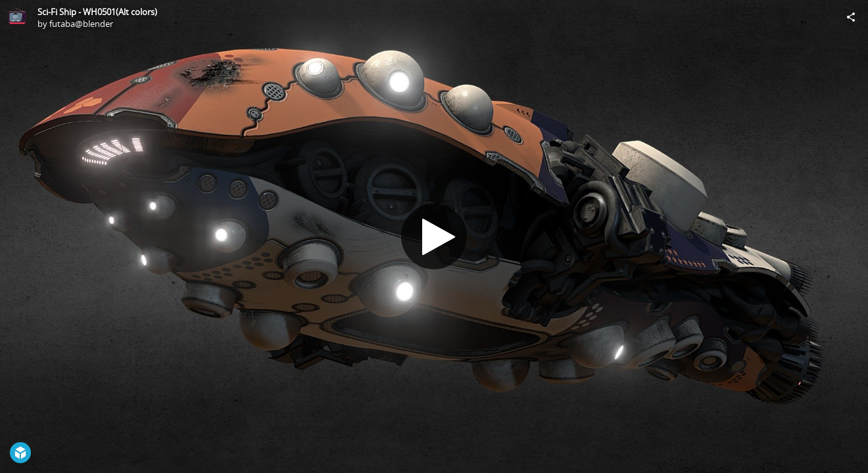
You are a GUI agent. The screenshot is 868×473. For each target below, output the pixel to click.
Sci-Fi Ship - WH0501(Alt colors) (97, 12)
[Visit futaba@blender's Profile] (17, 17)
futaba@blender (81, 24)
